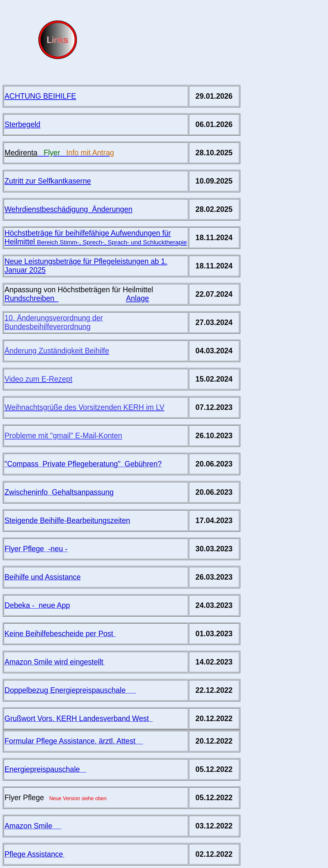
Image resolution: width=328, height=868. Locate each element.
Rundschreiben (32, 298)
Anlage (138, 298)
